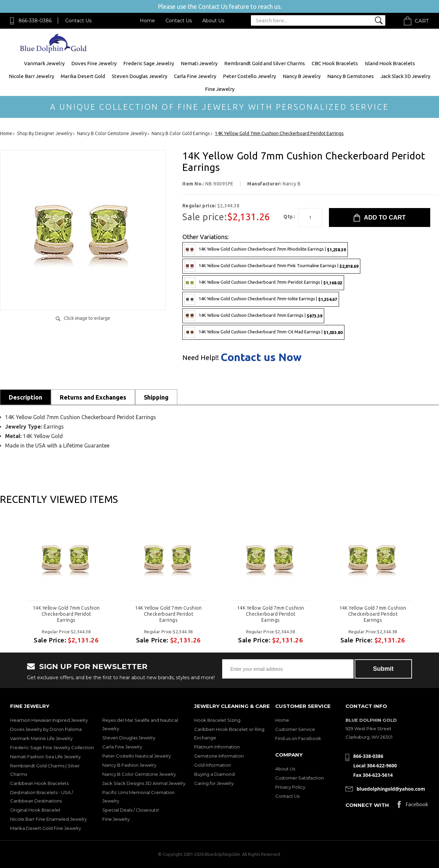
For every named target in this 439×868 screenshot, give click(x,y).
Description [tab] (25, 397)
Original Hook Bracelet (35, 810)
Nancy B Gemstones (351, 76)
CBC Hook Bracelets (335, 63)
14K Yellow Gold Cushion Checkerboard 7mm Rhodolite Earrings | (265, 250)
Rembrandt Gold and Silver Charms (265, 63)
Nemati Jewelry (199, 63)
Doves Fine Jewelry (94, 63)
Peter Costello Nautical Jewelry (137, 756)
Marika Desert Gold (83, 76)
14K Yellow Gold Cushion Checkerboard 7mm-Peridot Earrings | (263, 283)
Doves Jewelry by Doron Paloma (46, 729)
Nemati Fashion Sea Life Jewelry (45, 757)
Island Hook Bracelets (390, 63)
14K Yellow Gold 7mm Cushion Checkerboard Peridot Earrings (66, 614)
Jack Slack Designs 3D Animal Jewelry (144, 783)
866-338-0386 (35, 21)
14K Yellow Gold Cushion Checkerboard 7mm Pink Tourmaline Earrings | (271, 266)
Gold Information (213, 765)
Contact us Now (261, 357)
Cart (422, 21)
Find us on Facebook (298, 738)
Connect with (367, 805)
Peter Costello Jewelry (249, 76)
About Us (213, 21)
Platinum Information (217, 747)
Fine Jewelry (220, 89)
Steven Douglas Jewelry (139, 76)
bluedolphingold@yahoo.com (391, 789)
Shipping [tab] (156, 397)
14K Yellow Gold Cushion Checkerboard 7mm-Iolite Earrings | (261, 299)
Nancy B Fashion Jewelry (129, 765)
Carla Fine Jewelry (195, 76)
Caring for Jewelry (214, 783)
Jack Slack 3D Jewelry (405, 76)
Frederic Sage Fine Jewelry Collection (52, 747)
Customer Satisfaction (300, 778)
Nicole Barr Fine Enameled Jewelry (48, 819)
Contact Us (78, 21)
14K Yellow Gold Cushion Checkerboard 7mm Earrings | (253, 316)
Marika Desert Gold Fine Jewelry (46, 828)
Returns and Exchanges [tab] (93, 397)
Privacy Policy (290, 787)
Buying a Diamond (214, 774)
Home (147, 21)
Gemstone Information (219, 756)
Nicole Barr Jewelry (31, 76)
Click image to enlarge (87, 318)
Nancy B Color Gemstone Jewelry (139, 774)
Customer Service (295, 729)
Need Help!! (201, 358)
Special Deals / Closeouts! (131, 810)
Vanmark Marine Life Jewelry (41, 738)
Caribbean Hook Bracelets (39, 783)
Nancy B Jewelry (302, 76)
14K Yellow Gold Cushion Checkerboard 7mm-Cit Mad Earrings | (263, 332)
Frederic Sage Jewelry (149, 63)
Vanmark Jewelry (44, 63)
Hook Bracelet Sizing (217, 720)
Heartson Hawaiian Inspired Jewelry (49, 720)
